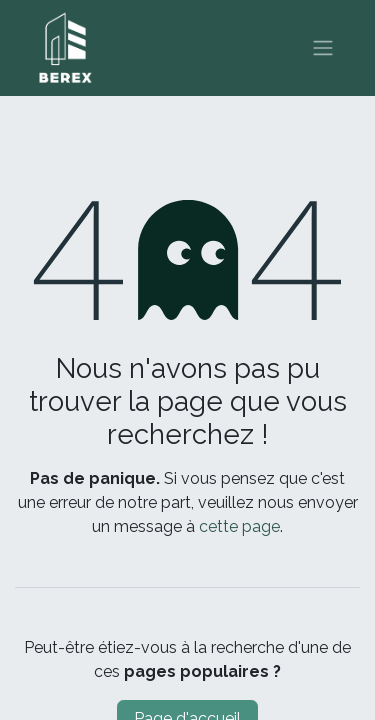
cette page (239, 526)
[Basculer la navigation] (323, 48)
